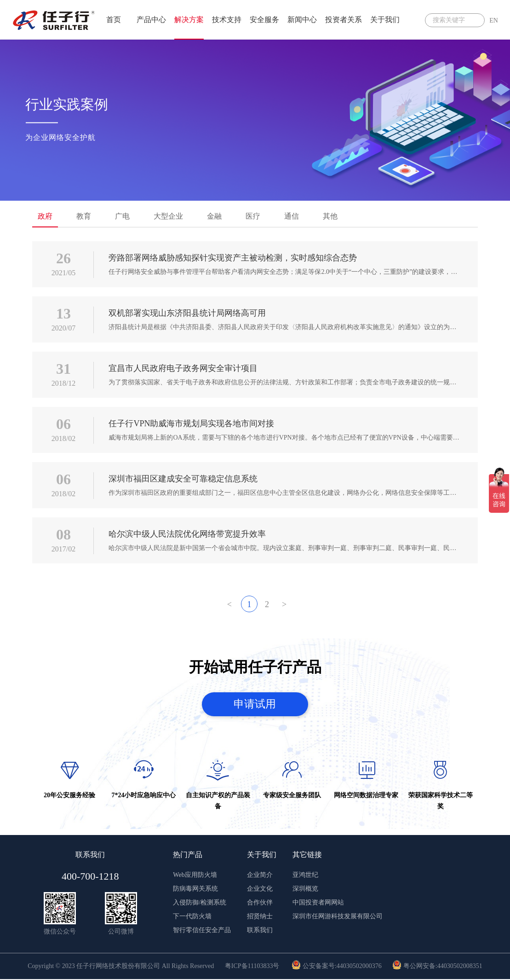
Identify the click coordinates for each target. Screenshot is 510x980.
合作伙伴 (260, 903)
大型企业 (168, 216)
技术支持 (227, 20)
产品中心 (151, 20)
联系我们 (260, 931)
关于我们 (385, 20)
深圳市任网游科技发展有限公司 (338, 917)
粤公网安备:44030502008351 (437, 967)
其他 (330, 216)
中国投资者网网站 (318, 903)
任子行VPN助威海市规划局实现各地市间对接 (191, 423)
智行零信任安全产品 (202, 931)
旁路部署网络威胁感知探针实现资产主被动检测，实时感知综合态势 (233, 258)
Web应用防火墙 (195, 876)
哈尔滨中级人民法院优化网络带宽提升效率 (187, 534)
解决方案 (189, 20)
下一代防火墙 (192, 917)
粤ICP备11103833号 (252, 967)
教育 (84, 216)
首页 (114, 20)
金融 (214, 216)
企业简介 (260, 876)
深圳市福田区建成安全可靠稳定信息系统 (183, 479)
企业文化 (260, 890)
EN (494, 20)
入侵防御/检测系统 (200, 903)
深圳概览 (305, 890)
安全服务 (264, 20)
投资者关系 (344, 20)
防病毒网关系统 (195, 890)
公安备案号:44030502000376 (336, 967)
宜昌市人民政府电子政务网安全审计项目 (183, 368)
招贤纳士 (260, 917)
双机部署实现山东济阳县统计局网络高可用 (187, 313)
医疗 (253, 216)
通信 (292, 216)
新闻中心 (302, 20)
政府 (45, 216)
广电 (122, 216)
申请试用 (255, 704)
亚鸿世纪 (305, 876)
